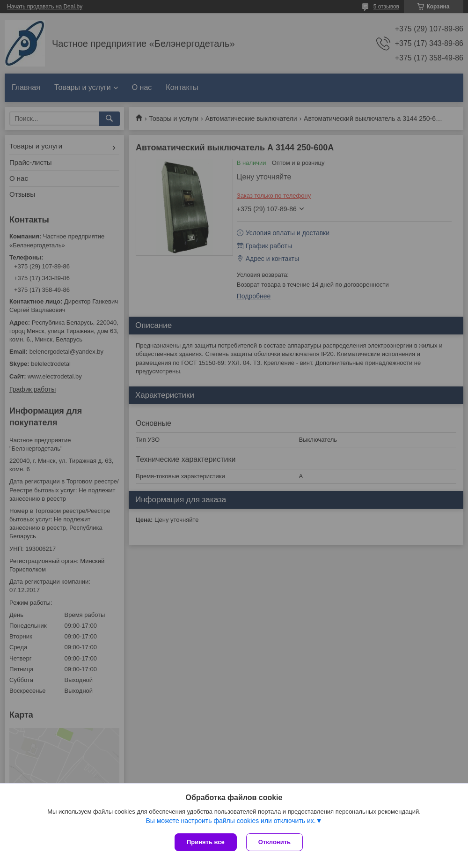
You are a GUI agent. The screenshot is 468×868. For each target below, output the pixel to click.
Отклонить (274, 842)
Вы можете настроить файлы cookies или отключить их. (230, 821)
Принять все (206, 842)
